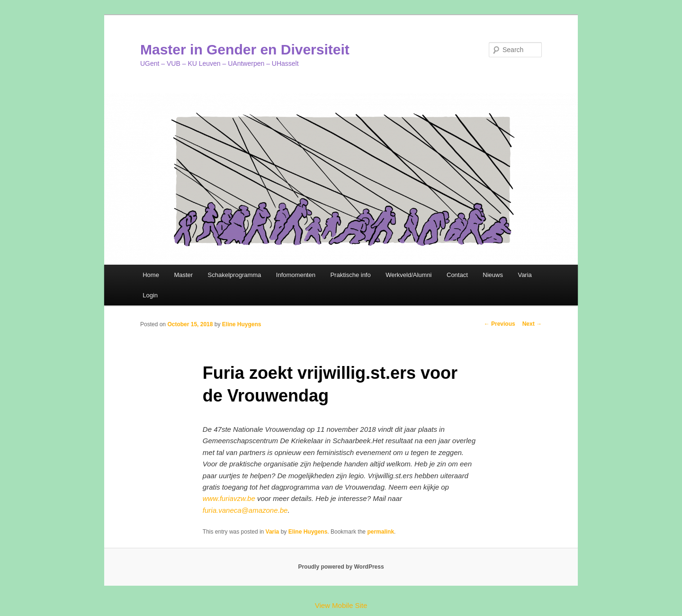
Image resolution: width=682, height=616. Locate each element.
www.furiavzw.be (229, 498)
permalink (381, 532)
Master (183, 275)
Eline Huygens (242, 324)
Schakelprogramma (235, 275)
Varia (525, 275)
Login (150, 295)
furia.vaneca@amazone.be (245, 510)
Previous (500, 324)
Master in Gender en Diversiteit (245, 49)
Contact (457, 275)
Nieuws (493, 275)
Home (151, 275)
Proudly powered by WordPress (341, 567)
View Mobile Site (341, 605)
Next (532, 324)
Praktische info (350, 275)
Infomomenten (296, 275)
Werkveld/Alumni (408, 275)
